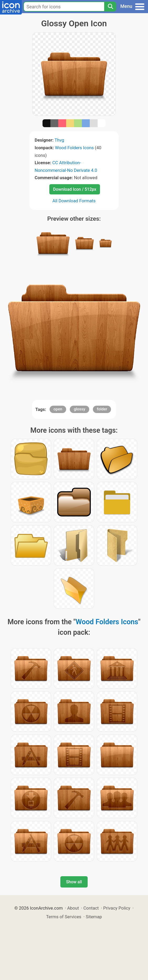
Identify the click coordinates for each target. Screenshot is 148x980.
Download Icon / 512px (75, 189)
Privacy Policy (117, 908)
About (73, 908)
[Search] (110, 7)
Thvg (59, 140)
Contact (91, 908)
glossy (80, 409)
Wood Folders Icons (75, 148)
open (58, 409)
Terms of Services (64, 917)
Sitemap (94, 917)
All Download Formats (74, 201)
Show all (74, 882)
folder (102, 409)
